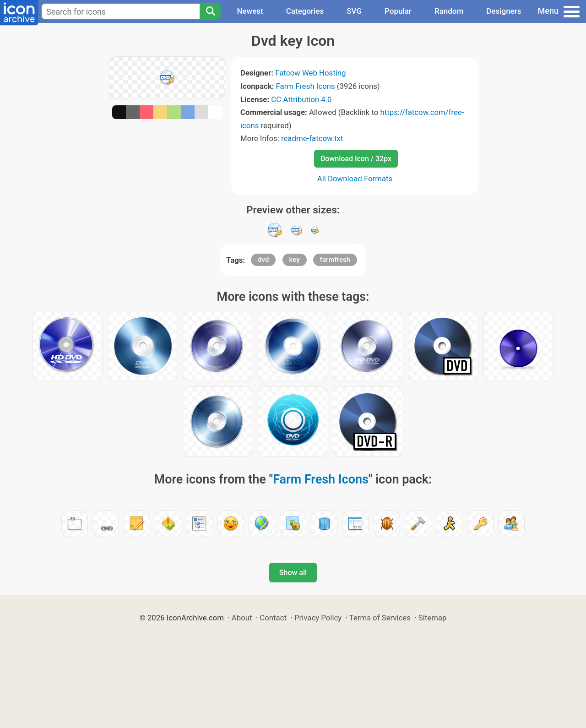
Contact (273, 618)
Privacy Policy (318, 618)
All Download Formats (355, 179)
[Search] (210, 11)
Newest (250, 11)
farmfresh (335, 260)
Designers (504, 11)
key (295, 260)
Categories (305, 11)
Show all (293, 573)
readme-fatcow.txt (312, 138)
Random (449, 11)
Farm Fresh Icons (306, 86)
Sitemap (433, 618)
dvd (263, 260)
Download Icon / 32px (356, 159)
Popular (398, 11)
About (242, 618)
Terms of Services (380, 618)
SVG (354, 11)
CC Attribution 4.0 (301, 99)
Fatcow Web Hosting (310, 73)
